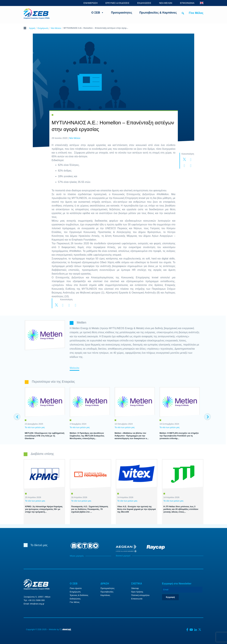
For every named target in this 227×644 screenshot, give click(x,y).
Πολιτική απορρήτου (140, 595)
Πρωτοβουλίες (107, 592)
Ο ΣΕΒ (98, 13)
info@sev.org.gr (37, 604)
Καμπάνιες (105, 595)
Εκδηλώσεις (75, 599)
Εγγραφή (170, 597)
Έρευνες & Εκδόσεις (79, 595)
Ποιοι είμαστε (76, 588)
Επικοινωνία (137, 599)
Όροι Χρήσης (137, 592)
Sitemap (135, 588)
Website (74, 368)
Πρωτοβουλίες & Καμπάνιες (158, 13)
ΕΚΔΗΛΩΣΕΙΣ (144, 3)
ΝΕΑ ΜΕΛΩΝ (166, 3)
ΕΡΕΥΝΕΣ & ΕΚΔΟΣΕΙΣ (117, 3)
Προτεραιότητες (122, 13)
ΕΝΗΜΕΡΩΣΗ (91, 3)
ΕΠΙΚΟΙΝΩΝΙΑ (187, 3)
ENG (202, 3)
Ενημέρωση (43, 28)
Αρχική (32, 28)
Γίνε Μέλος (196, 13)
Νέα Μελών (56, 28)
